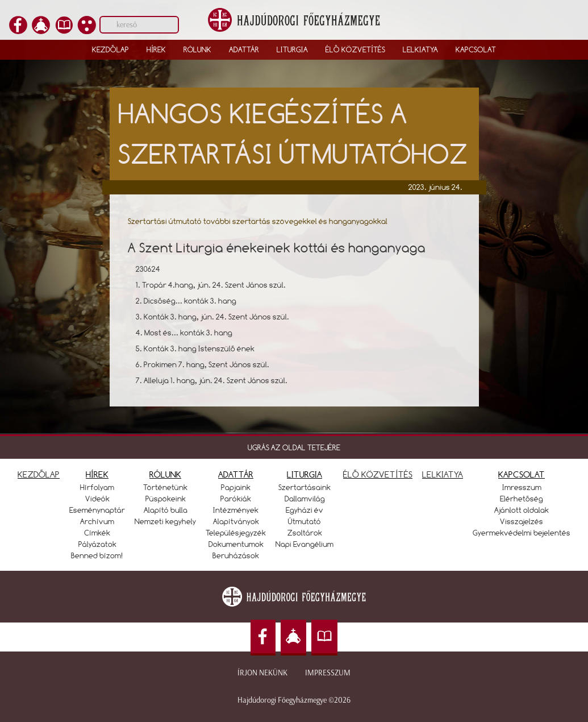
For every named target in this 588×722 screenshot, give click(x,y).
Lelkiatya (420, 49)
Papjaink (236, 487)
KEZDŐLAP (39, 474)
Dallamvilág (305, 499)
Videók (97, 499)
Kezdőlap (110, 49)
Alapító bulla (166, 510)
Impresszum (328, 673)
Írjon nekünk (262, 673)
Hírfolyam (97, 487)
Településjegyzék (236, 533)
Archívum (97, 521)
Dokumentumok (236, 544)
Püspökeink (166, 499)
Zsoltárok (305, 533)
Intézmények (236, 510)
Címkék (97, 533)
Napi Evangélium (305, 544)
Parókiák (236, 499)
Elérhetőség (522, 499)
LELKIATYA (443, 474)
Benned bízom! (97, 555)
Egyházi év (305, 510)
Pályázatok (97, 544)
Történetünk (165, 487)
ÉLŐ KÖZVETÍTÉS (378, 474)
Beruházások (236, 555)
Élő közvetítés (355, 49)
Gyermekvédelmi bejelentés (522, 533)
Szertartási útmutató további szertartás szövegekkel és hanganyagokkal (258, 221)
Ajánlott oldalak (522, 510)
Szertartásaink (305, 487)
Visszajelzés (522, 521)
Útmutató (305, 521)
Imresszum (522, 487)
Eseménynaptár (97, 510)
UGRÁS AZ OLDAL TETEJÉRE (294, 447)
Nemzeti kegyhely (165, 521)
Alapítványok (236, 521)
